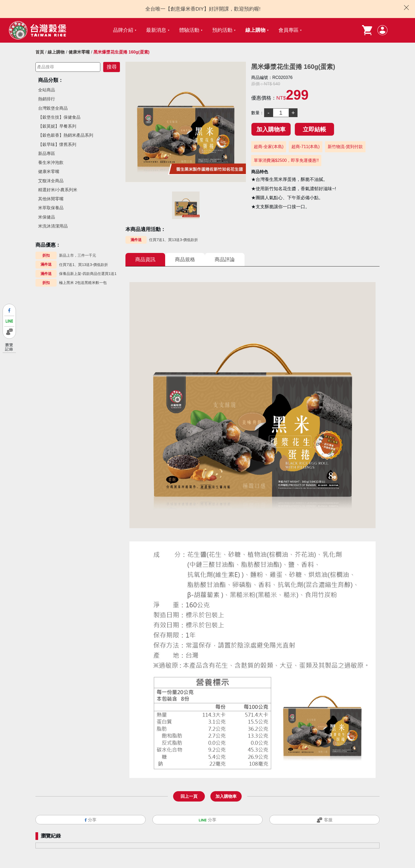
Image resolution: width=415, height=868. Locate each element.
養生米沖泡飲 (51, 163)
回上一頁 (189, 794)
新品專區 (47, 153)
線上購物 (255, 30)
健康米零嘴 (79, 52)
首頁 (40, 52)
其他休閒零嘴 (51, 199)
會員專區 (288, 30)
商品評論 (225, 259)
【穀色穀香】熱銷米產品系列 (66, 135)
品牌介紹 (123, 30)
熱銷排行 (47, 99)
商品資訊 (145, 259)
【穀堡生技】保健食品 (59, 117)
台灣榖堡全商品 (53, 108)
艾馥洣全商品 (51, 181)
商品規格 (185, 259)
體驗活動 (189, 30)
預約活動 (222, 30)
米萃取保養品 (51, 208)
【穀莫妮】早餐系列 (57, 126)
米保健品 (47, 217)
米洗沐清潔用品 (53, 226)
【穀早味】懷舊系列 (57, 144)
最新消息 (156, 30)
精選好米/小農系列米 (58, 190)
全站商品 (47, 90)
